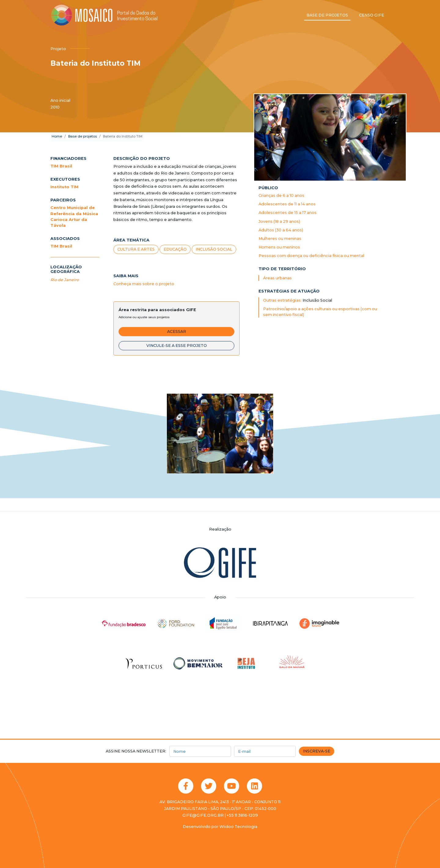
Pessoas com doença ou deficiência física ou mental (311, 256)
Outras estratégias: (283, 300)
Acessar (177, 331)
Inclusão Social (214, 249)
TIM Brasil (61, 166)
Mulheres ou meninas (280, 239)
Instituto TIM (64, 187)
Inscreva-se (317, 751)
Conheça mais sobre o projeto (144, 284)
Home (57, 136)
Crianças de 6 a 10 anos (281, 195)
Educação (175, 249)
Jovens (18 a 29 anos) (279, 221)
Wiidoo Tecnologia (238, 827)
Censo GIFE (372, 15)
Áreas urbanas (277, 278)
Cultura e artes (136, 249)
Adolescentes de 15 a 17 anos (288, 213)
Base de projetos (327, 15)
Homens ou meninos (279, 247)
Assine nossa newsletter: (136, 751)
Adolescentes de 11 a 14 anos (287, 204)
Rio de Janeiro (65, 280)
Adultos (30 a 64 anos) (281, 230)
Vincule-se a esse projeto (177, 346)
